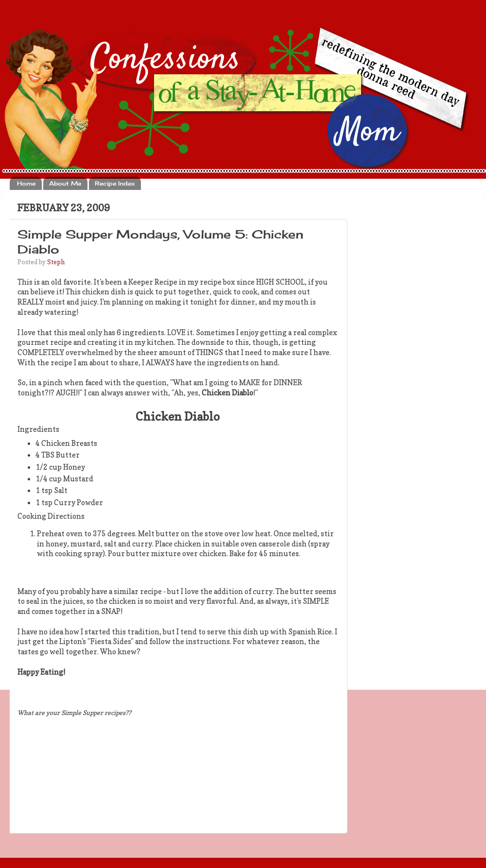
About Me (65, 183)
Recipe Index (115, 183)
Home (26, 183)
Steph (56, 262)
